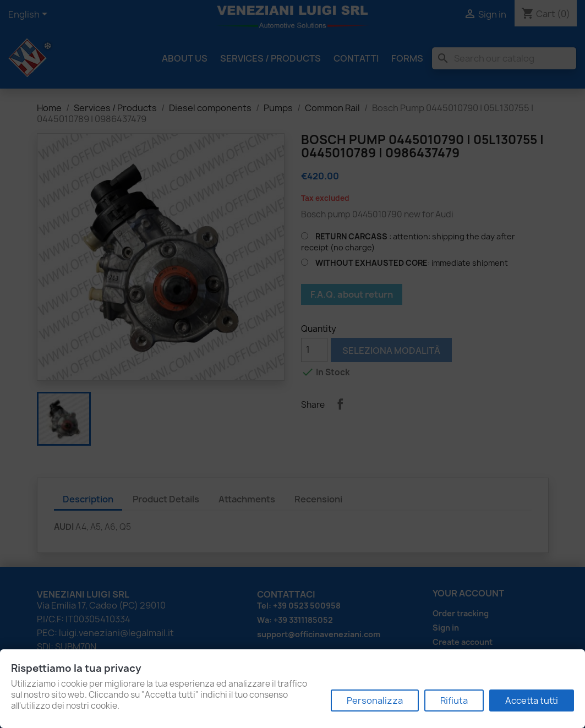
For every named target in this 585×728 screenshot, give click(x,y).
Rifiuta (454, 700)
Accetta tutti (532, 700)
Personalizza (375, 700)
